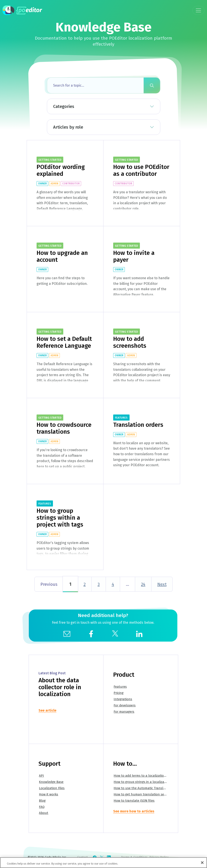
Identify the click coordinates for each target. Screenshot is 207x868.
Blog (42, 801)
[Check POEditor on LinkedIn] (109, 857)
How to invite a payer (134, 256)
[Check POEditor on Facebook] (95, 857)
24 (143, 584)
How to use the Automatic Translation (142, 788)
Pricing (119, 693)
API (41, 776)
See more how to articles (134, 811)
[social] (91, 633)
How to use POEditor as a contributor (141, 170)
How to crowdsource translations (64, 428)
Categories (64, 106)
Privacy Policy (159, 857)
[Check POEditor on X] (102, 857)
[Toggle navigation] (198, 10)
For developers (125, 705)
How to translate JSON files (134, 801)
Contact (82, 857)
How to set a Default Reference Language (64, 342)
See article (47, 710)
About (44, 813)
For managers (124, 712)
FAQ (42, 807)
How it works (49, 794)
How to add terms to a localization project (145, 776)
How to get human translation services (143, 794)
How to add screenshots (130, 342)
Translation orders (138, 425)
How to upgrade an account (62, 256)
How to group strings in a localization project (148, 782)
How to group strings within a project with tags (60, 518)
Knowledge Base (51, 782)
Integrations (123, 699)
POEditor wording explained (61, 170)
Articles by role (68, 127)
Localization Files (52, 788)
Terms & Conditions (134, 857)
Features (120, 687)
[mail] (67, 633)
